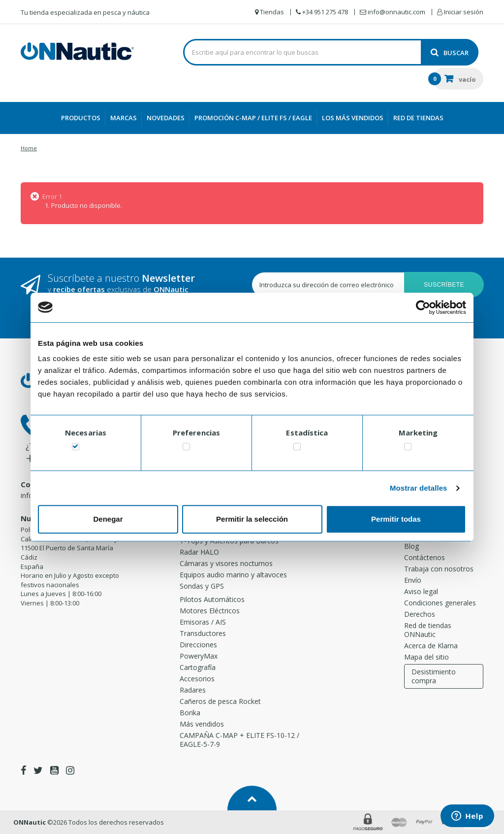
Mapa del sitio (426, 657)
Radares (193, 690)
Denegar (108, 519)
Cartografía (198, 667)
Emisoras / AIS (203, 622)
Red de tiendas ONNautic (428, 630)
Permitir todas (396, 519)
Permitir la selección (252, 519)
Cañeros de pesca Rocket (220, 701)
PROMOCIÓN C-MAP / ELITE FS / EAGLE (253, 118)
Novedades (166, 118)
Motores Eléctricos (210, 611)
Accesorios (197, 679)
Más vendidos (202, 724)
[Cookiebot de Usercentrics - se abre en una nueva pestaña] (423, 307)
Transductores (203, 633)
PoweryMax (199, 656)
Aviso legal (421, 591)
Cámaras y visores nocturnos (226, 563)
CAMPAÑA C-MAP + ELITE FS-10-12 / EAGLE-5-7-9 (239, 740)
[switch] (186, 449)
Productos (81, 118)
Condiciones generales (440, 603)
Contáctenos (425, 557)
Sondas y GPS (202, 586)
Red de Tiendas (418, 118)
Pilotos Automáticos (212, 599)
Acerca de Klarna (431, 646)
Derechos (420, 614)
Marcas (124, 118)
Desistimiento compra (434, 676)
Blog (411, 546)
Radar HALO (199, 552)
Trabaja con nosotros (439, 569)
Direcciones (198, 645)
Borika (190, 713)
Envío (413, 580)
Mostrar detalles (419, 488)
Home (29, 148)
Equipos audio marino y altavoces (233, 575)
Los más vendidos (353, 118)
